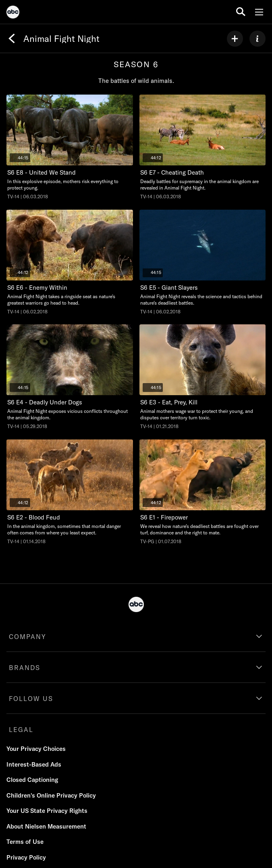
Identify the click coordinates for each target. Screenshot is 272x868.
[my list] (235, 39)
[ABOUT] (257, 39)
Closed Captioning (32, 780)
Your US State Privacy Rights (47, 811)
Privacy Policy (26, 857)
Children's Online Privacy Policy (51, 795)
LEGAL (21, 730)
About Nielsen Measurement (46, 826)
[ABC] (13, 13)
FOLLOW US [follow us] (31, 699)
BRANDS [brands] (25, 668)
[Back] (12, 39)
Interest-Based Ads (34, 764)
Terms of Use (25, 842)
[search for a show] (241, 12)
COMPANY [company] (28, 637)
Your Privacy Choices (36, 749)
